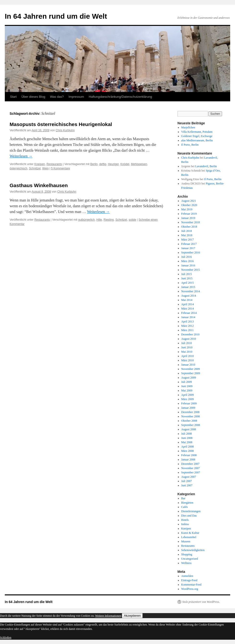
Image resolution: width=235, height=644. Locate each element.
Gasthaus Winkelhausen (39, 185)
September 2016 (191, 253)
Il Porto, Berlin (190, 145)
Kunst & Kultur (190, 533)
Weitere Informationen (108, 616)
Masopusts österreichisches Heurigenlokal (61, 124)
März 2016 (188, 261)
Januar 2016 (188, 265)
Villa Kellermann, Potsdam (197, 132)
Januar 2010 (188, 365)
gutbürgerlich (86, 220)
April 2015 (188, 283)
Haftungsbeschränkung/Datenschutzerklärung (120, 97)
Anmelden (187, 576)
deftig (103, 164)
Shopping (187, 554)
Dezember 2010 (190, 334)
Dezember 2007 (190, 464)
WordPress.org (190, 589)
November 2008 (191, 416)
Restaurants (54, 164)
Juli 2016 (187, 257)
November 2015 (191, 270)
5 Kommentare (61, 168)
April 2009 (188, 395)
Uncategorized (190, 559)
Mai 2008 (187, 442)
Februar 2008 (189, 455)
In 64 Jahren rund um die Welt (56, 16)
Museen (186, 541)
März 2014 (188, 309)
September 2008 (191, 425)
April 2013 (188, 322)
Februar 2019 (189, 214)
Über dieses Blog (33, 97)
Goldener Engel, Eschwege (197, 136)
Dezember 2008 (190, 412)
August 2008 (189, 429)
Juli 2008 (187, 434)
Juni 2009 (187, 386)
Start (13, 97)
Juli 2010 (187, 343)
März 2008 (188, 451)
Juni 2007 (187, 485)
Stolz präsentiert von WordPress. (201, 602)
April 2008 (188, 447)
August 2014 (189, 296)
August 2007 (189, 477)
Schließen (6, 638)
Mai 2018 (187, 235)
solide (132, 220)
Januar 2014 (188, 317)
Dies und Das (189, 516)
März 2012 (188, 326)
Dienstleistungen (191, 511)
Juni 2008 (187, 438)
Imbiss (185, 524)
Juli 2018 (187, 231)
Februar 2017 (189, 244)
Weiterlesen (21, 156)
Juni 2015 (187, 278)
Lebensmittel (189, 537)
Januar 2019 (188, 218)
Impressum (76, 97)
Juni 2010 (187, 347)
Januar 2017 (188, 248)
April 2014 (188, 304)
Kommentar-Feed (191, 585)
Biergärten (187, 503)
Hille (99, 220)
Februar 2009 (189, 403)
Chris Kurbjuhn (65, 130)
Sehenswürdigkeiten (193, 550)
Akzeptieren (132, 616)
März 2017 (188, 240)
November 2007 (191, 468)
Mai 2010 (187, 352)
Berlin (94, 164)
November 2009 (191, 369)
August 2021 (189, 201)
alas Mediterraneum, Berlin (197, 140)
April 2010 (188, 356)
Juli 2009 (187, 382)
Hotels (185, 520)
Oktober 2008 (189, 421)
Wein (45, 168)
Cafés (185, 507)
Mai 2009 (187, 391)
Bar (183, 498)
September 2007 (191, 472)
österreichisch (18, 168)
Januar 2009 (188, 408)
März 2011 (188, 330)
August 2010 (189, 339)
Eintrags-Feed (189, 580)
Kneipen (40, 164)
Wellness (186, 563)
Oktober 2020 (189, 205)
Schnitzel (35, 168)
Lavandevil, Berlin (206, 166)
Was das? (57, 97)
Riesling (109, 220)
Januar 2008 (188, 460)
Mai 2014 (187, 300)
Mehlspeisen (139, 164)
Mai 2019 (187, 209)
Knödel (125, 164)
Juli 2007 (187, 481)
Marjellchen (188, 127)
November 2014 (191, 291)
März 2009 (188, 399)
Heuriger (113, 164)
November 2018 (191, 222)
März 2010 (188, 360)
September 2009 (191, 373)
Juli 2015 (187, 274)
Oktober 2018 (189, 227)
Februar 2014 (189, 313)
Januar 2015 (188, 287)
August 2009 (189, 378)
